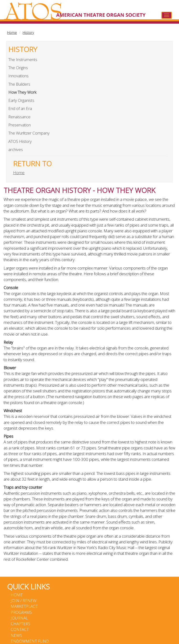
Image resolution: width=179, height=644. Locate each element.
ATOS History (20, 141)
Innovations (18, 76)
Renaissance (19, 117)
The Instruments (23, 60)
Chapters (20, 624)
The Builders (19, 84)
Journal (19, 618)
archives (16, 149)
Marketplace (24, 606)
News (16, 635)
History (28, 32)
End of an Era (20, 108)
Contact (20, 629)
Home (12, 32)
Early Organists (21, 100)
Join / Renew (24, 600)
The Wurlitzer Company (29, 133)
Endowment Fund (30, 641)
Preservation (20, 125)
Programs (21, 612)
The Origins (18, 68)
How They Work (22, 92)
